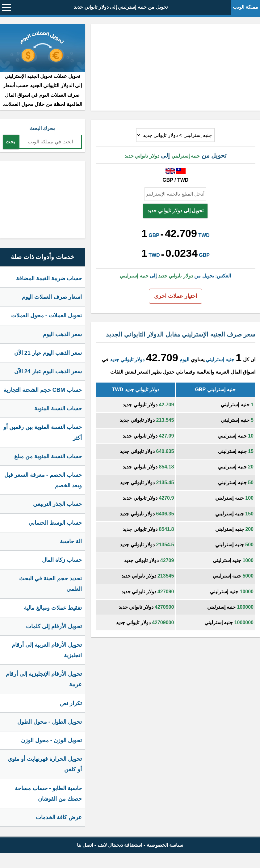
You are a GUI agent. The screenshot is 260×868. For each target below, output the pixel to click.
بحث (10, 142)
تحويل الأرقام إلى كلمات (54, 626)
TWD (204, 235)
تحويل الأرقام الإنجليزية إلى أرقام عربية (44, 679)
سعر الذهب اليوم (62, 334)
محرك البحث (42, 128)
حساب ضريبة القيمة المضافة (49, 278)
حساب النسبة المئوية (58, 409)
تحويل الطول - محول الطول (50, 722)
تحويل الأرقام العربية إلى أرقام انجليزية (47, 650)
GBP (154, 235)
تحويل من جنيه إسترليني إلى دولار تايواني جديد (121, 7)
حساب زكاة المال (62, 560)
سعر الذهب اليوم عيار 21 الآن (48, 353)
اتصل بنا (85, 845)
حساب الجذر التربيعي (57, 504)
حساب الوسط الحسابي (55, 523)
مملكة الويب (245, 7)
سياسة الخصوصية (165, 845)
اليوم (184, 360)
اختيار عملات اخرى (176, 296)
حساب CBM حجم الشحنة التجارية (43, 390)
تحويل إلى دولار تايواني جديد (175, 211)
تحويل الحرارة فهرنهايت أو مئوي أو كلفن (45, 764)
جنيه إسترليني (220, 360)
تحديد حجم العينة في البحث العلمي (50, 584)
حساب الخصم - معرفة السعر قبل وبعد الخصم (43, 480)
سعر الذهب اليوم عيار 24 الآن (48, 371)
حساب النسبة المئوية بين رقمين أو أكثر (43, 432)
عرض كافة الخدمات (59, 817)
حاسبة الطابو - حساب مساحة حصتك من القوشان (48, 794)
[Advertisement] (176, 67)
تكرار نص (71, 703)
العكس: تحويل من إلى (175, 276)
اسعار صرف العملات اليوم (52, 297)
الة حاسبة (71, 541)
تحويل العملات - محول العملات (46, 315)
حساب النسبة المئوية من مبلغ (48, 456)
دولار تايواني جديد (127, 360)
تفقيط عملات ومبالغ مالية (53, 608)
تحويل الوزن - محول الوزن (51, 740)
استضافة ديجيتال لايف (120, 845)
